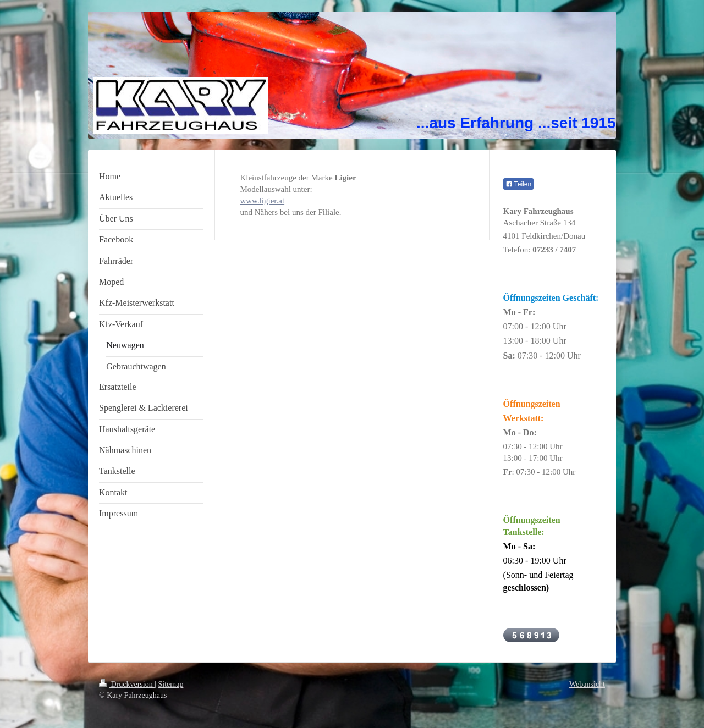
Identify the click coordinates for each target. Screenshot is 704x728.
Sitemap (171, 684)
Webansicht (587, 684)
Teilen (518, 184)
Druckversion (127, 684)
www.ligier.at (262, 201)
